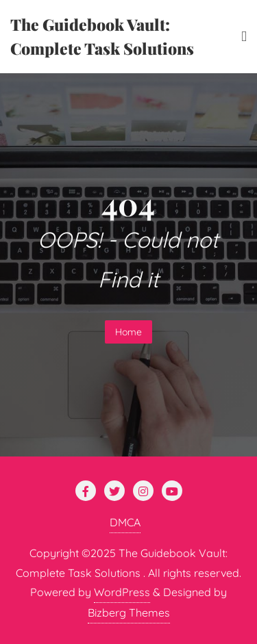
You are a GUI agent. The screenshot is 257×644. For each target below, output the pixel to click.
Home (128, 332)
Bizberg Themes (129, 613)
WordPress (122, 592)
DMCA (125, 522)
